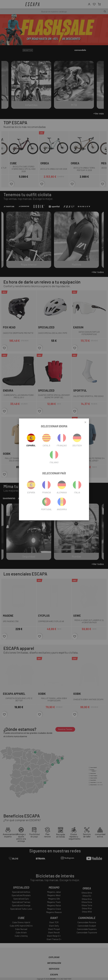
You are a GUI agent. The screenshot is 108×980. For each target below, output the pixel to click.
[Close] (85, 422)
